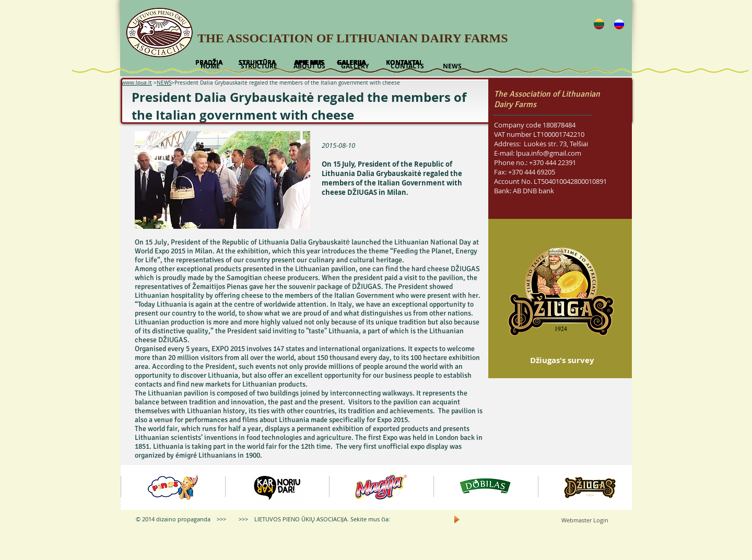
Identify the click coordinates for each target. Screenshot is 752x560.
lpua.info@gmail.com (549, 153)
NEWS (164, 83)
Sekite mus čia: (370, 519)
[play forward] (619, 487)
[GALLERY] (355, 66)
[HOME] (210, 66)
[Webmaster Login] (585, 520)
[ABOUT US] (309, 66)
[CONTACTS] (407, 66)
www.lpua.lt (137, 83)
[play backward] (134, 487)
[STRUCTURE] (259, 66)
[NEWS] (452, 66)
